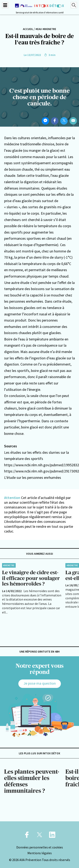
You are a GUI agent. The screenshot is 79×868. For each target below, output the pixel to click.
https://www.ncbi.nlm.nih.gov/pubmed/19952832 (42, 465)
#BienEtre (49, 29)
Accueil (28, 29)
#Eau (39, 29)
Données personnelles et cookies (40, 847)
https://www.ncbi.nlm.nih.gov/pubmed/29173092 (42, 471)
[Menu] (5, 5)
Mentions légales (40, 853)
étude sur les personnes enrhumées (34, 477)
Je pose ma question (40, 683)
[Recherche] (74, 5)
